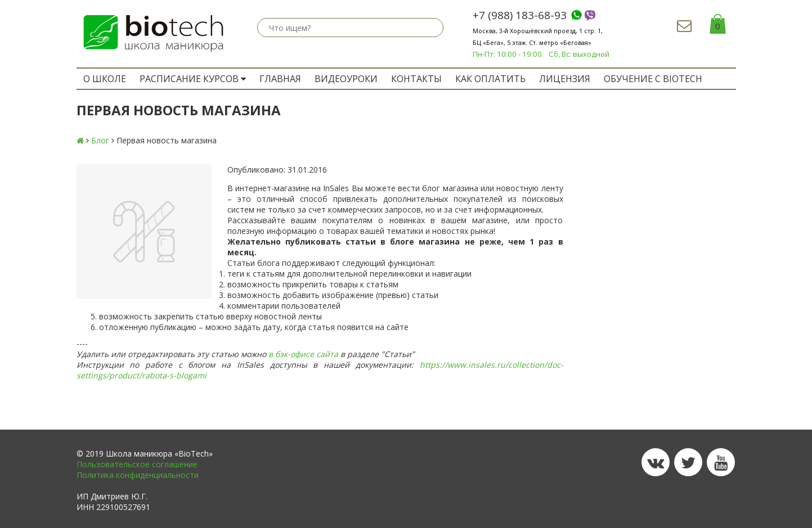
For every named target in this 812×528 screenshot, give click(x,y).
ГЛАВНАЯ (280, 79)
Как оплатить (490, 79)
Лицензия (565, 79)
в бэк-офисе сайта (303, 354)
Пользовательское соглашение (137, 464)
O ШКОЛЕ (105, 79)
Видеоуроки (346, 79)
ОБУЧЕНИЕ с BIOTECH (653, 79)
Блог (100, 140)
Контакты (416, 79)
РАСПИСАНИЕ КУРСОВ (193, 79)
